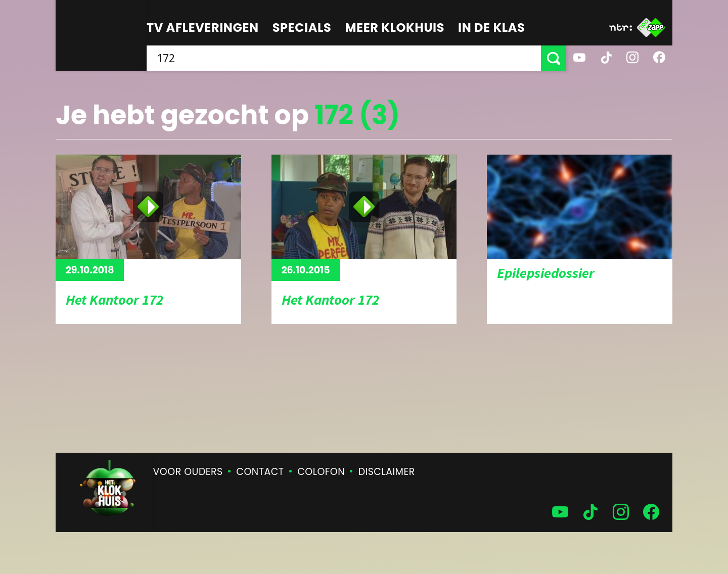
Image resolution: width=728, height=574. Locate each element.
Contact (260, 472)
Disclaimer (387, 472)
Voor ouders (188, 472)
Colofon (321, 472)
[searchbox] (344, 58)
